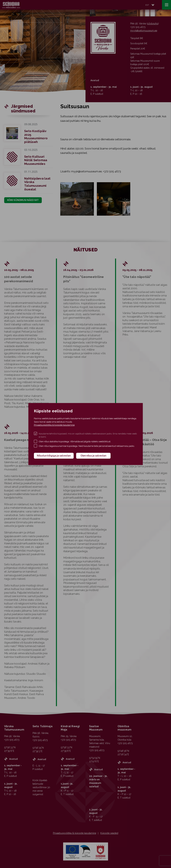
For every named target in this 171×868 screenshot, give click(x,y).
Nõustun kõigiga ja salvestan (54, 456)
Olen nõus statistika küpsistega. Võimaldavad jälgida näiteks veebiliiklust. (75, 442)
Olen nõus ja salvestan (93, 456)
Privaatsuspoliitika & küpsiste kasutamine (54, 425)
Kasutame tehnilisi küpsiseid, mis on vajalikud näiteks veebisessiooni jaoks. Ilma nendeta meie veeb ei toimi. (88, 435)
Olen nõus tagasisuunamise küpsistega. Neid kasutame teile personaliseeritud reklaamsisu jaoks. (87, 446)
